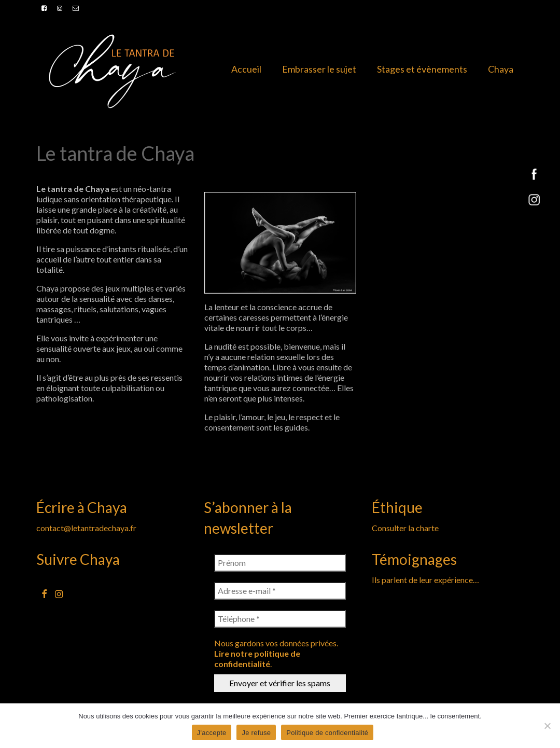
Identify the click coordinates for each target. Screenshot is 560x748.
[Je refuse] (547, 726)
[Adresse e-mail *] (280, 591)
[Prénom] (280, 563)
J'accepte (212, 733)
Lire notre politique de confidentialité (257, 659)
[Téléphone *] (280, 619)
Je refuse (256, 733)
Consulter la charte (405, 528)
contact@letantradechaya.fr (86, 528)
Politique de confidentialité (327, 733)
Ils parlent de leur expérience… (425, 580)
